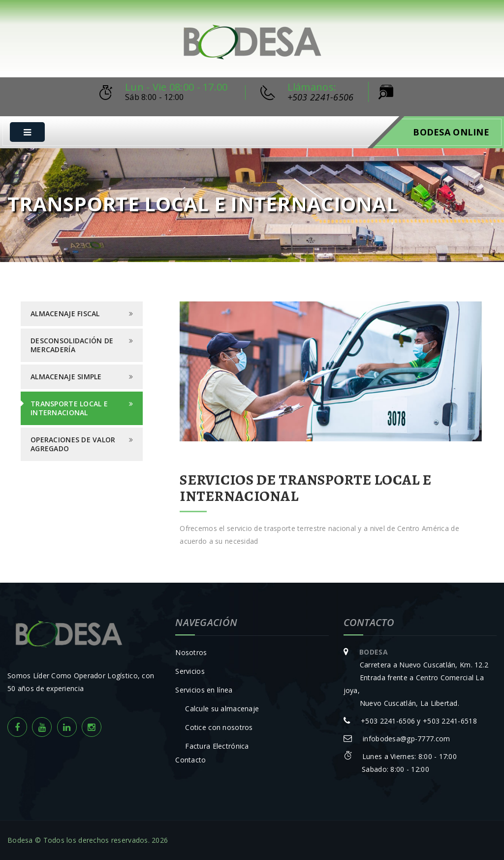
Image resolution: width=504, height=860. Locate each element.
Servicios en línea (204, 690)
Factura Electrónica (217, 746)
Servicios (190, 671)
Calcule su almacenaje (222, 709)
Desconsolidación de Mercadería (72, 345)
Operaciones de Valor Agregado (73, 444)
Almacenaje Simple (66, 377)
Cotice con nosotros (219, 727)
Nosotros (191, 652)
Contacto (190, 760)
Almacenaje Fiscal (65, 314)
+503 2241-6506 (321, 97)
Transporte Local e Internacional (69, 408)
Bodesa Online (451, 132)
